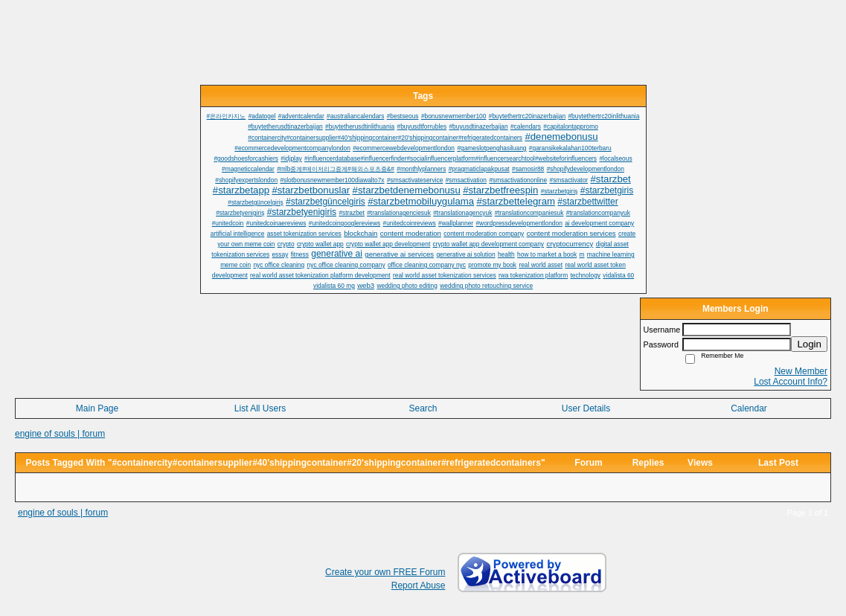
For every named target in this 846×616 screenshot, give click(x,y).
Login (809, 344)
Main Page (97, 408)
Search (423, 408)
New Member (801, 371)
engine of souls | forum (60, 434)
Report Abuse (419, 585)
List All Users (260, 408)
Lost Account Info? (791, 382)
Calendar (749, 408)
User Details (586, 408)
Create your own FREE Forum (385, 572)
